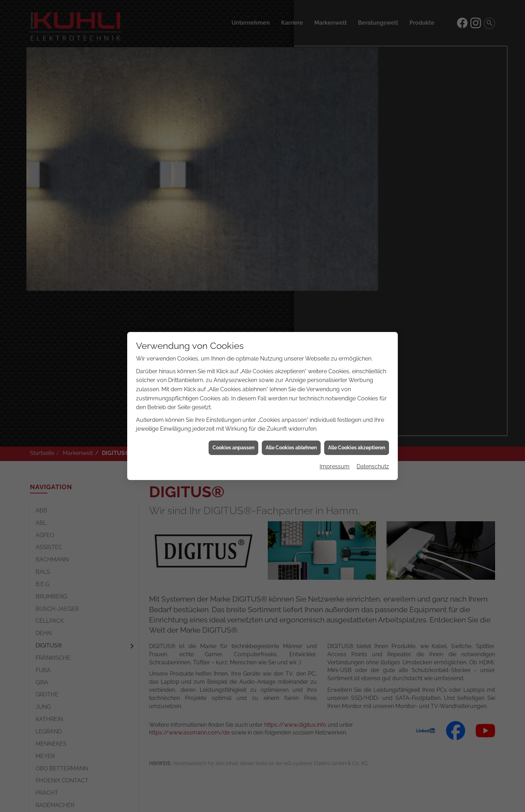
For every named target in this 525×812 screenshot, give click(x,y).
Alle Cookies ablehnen (291, 403)
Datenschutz (373, 422)
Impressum (335, 422)
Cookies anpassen (233, 403)
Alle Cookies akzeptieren (357, 403)
